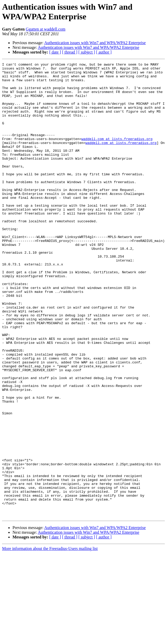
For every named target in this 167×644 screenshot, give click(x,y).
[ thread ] (70, 52)
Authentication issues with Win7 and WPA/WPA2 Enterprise (95, 43)
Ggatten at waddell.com (46, 29)
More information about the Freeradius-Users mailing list (50, 639)
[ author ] (104, 52)
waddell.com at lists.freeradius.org (117, 154)
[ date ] (55, 52)
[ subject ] (87, 52)
